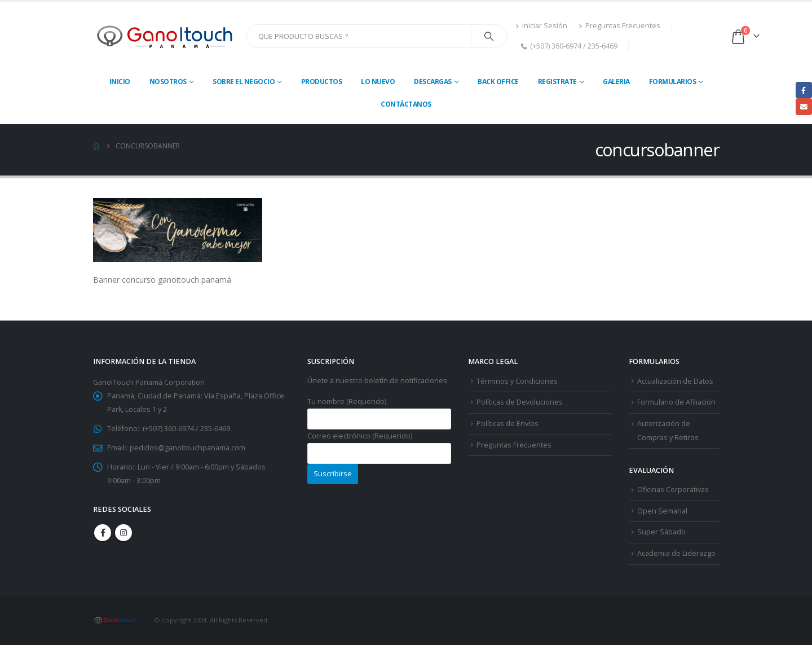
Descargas (433, 82)
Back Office (498, 82)
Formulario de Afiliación (676, 402)
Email (804, 106)
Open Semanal (662, 511)
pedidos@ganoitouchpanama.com (187, 448)
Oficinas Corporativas (673, 490)
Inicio (120, 82)
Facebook (103, 533)
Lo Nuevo (378, 82)
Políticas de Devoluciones (520, 402)
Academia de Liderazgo (676, 553)
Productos (322, 82)
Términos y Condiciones (517, 381)
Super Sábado (661, 532)
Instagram (123, 533)
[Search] (489, 36)
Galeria (616, 82)
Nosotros (168, 82)
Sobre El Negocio (244, 82)
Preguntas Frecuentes (619, 26)
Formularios (673, 82)
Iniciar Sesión (541, 26)
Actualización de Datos (675, 381)
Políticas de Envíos (507, 424)
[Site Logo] (166, 36)
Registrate (557, 82)
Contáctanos (406, 104)
